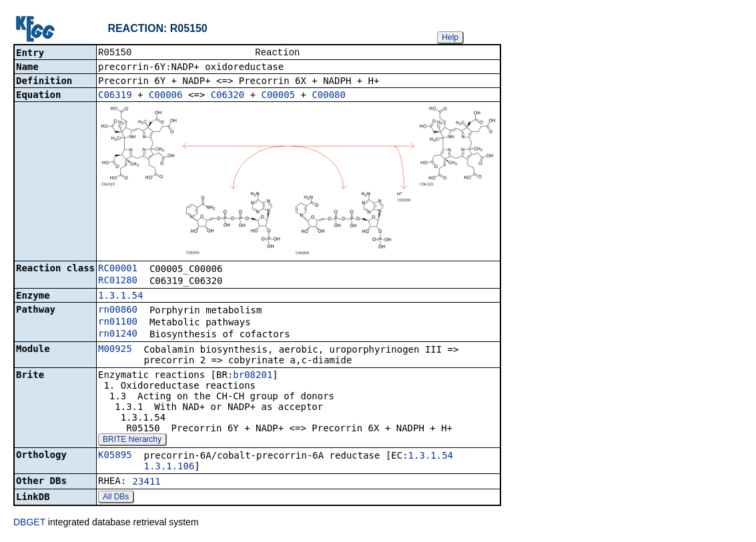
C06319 (115, 96)
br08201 (253, 376)
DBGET (29, 523)
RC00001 (118, 269)
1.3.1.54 (120, 297)
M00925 (115, 350)
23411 (147, 483)
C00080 (329, 96)
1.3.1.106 (169, 467)
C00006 (166, 96)
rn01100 (118, 323)
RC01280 (118, 281)
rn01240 (118, 335)
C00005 (279, 96)
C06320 (228, 96)
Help (450, 37)
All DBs (116, 498)
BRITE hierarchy (132, 441)
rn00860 (118, 311)
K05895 (115, 456)
